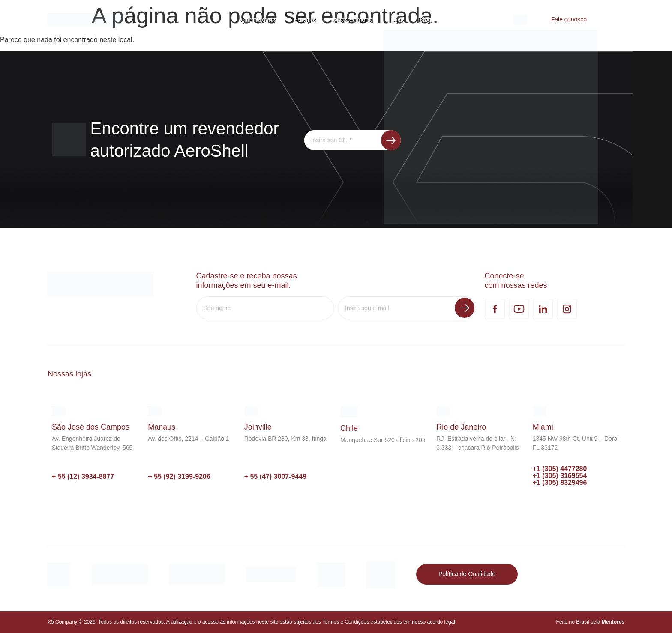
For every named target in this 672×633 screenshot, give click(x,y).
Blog (425, 20)
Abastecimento (354, 20)
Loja (396, 20)
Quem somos (259, 20)
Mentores (613, 622)
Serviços (305, 20)
